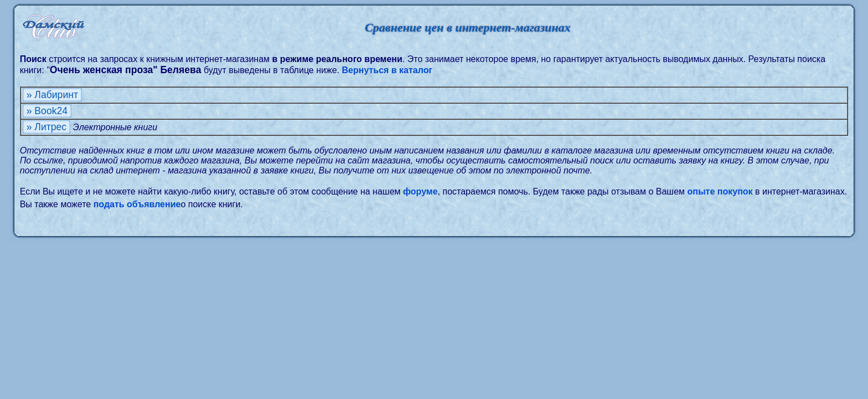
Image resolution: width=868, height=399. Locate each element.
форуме (420, 191)
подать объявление (137, 204)
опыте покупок (720, 191)
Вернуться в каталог (387, 70)
